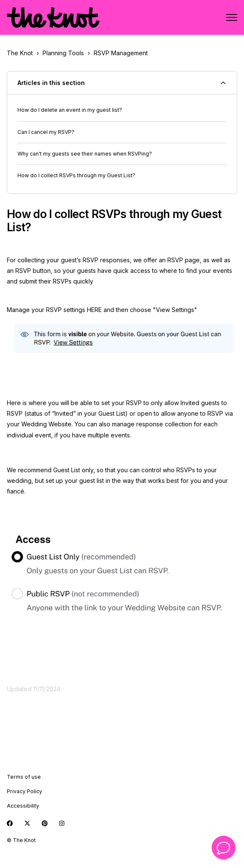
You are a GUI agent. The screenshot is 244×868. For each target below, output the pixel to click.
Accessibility (23, 806)
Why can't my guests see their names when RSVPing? (85, 154)
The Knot (20, 53)
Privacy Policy (24, 791)
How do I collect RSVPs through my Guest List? (76, 175)
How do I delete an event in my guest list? (70, 110)
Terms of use (24, 777)
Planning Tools (63, 53)
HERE (94, 310)
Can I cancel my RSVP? (46, 132)
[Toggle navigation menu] (232, 17)
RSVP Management (121, 53)
